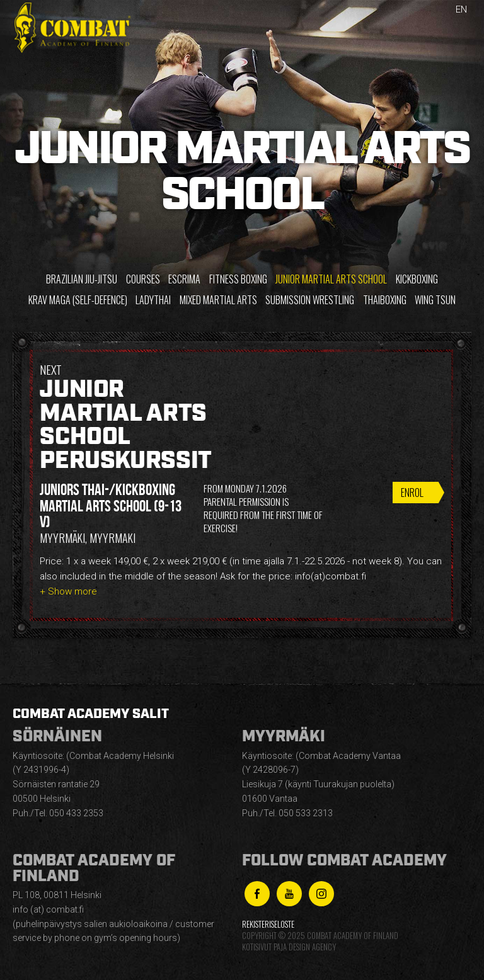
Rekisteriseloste (268, 924)
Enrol (412, 493)
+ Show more (68, 591)
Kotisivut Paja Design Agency (289, 947)
